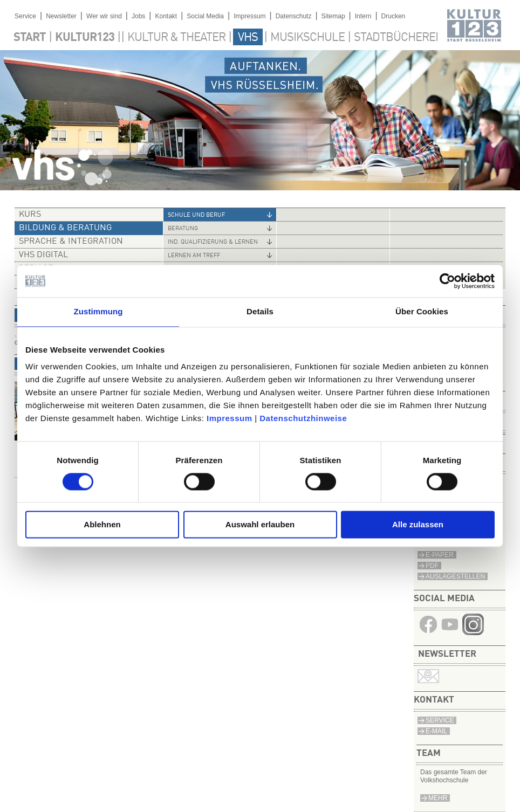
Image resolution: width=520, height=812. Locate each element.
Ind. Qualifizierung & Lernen (213, 242)
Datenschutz (294, 16)
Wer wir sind (104, 16)
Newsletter (61, 16)
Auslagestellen (455, 576)
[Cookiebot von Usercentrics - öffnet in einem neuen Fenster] (447, 281)
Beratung (183, 229)
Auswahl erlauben (260, 525)
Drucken (394, 16)
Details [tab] (260, 311)
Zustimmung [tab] (98, 311)
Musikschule (307, 38)
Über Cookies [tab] (422, 311)
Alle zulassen (418, 525)
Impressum (230, 418)
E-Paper (440, 555)
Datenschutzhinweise (303, 418)
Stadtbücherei (396, 38)
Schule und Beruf (196, 215)
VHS (248, 38)
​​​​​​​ (473, 632)
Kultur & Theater (176, 38)
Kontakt (166, 16)
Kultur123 (85, 38)
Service (25, 16)
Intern (363, 16)
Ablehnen (102, 525)
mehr (438, 798)
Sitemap (333, 16)
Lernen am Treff (194, 256)
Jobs (138, 16)
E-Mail (436, 731)
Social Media (205, 16)
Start (30, 38)
